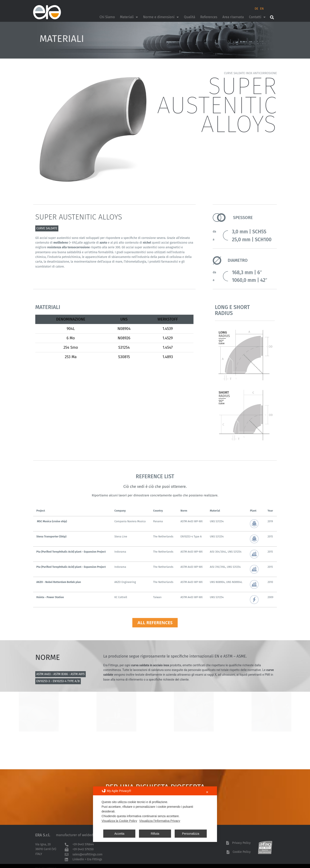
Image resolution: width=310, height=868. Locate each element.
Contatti (257, 17)
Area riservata (233, 17)
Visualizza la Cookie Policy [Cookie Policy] (119, 821)
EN (262, 9)
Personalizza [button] (191, 834)
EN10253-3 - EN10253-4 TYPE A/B (58, 681)
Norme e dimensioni (161, 17)
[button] (272, 17)
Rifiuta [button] (155, 834)
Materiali (129, 17)
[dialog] (155, 814)
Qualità (189, 17)
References (209, 17)
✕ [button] (207, 792)
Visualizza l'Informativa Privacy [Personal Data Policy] (160, 821)
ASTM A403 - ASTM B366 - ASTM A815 (61, 674)
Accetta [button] (119, 834)
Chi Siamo (107, 17)
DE (256, 9)
